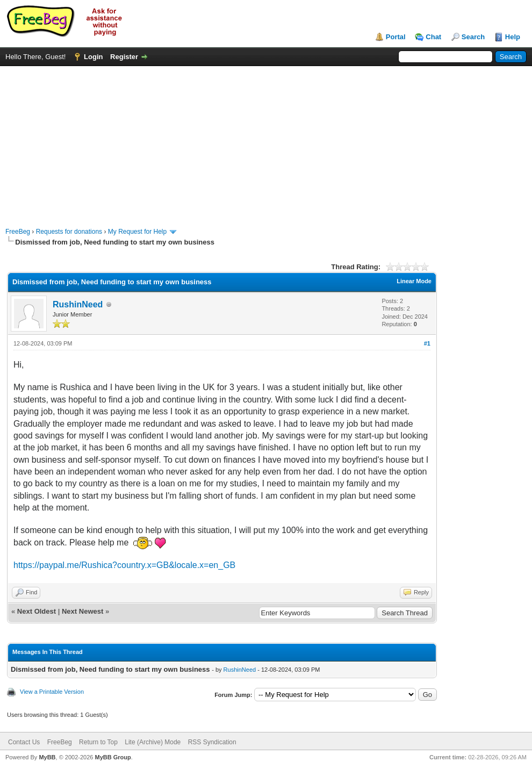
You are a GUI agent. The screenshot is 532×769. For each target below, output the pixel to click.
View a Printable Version (52, 692)
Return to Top (98, 742)
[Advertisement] (266, 141)
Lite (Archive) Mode (153, 742)
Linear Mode (414, 281)
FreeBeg (18, 232)
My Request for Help (137, 232)
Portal (396, 37)
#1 (427, 343)
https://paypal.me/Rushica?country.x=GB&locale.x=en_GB (124, 565)
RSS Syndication (212, 742)
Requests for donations (69, 232)
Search (473, 37)
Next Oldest (37, 611)
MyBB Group (113, 757)
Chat (433, 37)
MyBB (47, 757)
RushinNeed (78, 304)
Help (513, 37)
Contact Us (24, 742)
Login (93, 57)
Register (124, 57)
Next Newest (82, 611)
